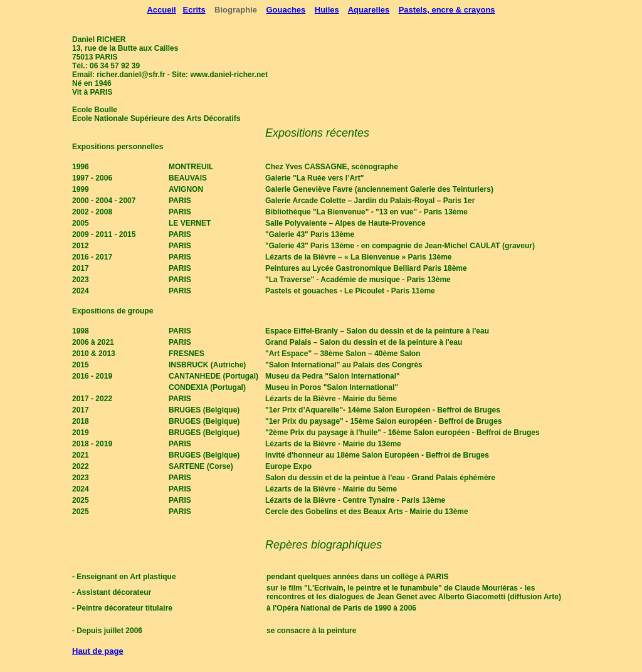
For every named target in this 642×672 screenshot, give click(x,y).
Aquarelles (369, 10)
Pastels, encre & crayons (447, 10)
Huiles (327, 10)
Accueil (161, 10)
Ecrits (194, 10)
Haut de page (98, 651)
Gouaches (286, 10)
